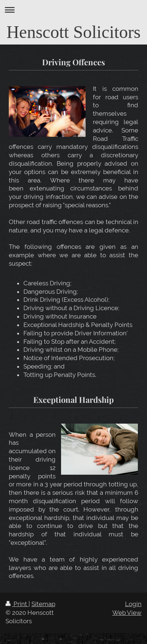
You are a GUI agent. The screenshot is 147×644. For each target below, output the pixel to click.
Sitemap (43, 604)
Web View (127, 613)
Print (17, 604)
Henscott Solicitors (74, 32)
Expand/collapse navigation (73, 10)
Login (133, 604)
